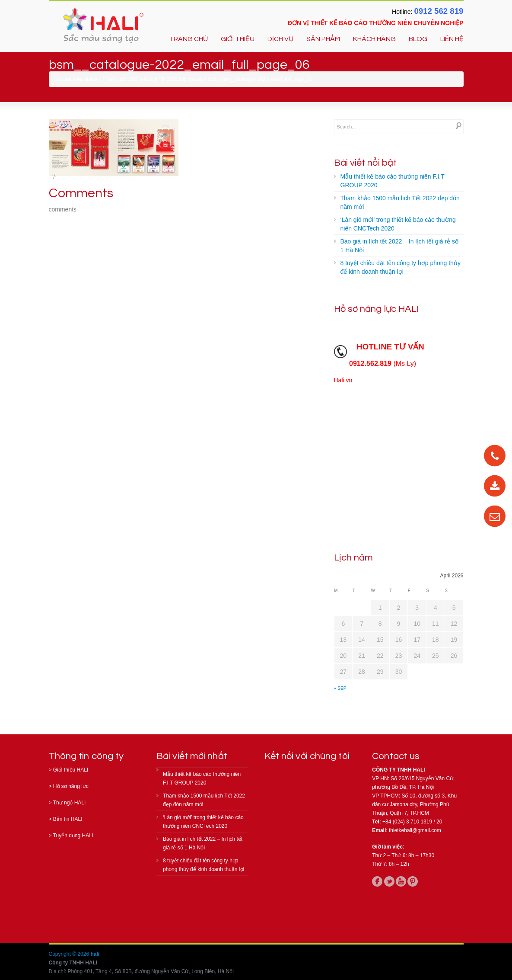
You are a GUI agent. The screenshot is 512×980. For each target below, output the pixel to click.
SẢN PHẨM (323, 39)
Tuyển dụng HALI (73, 836)
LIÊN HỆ (452, 39)
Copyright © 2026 (70, 954)
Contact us (396, 756)
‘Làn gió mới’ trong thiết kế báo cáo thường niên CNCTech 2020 (398, 224)
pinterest (413, 881)
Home (91, 79)
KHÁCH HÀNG (374, 39)
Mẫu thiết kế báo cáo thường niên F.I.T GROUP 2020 (393, 181)
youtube (401, 881)
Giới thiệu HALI (71, 770)
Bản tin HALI (68, 819)
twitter (389, 881)
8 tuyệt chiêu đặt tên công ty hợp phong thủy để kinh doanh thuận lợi (401, 267)
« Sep (340, 688)
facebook (377, 881)
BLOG (418, 39)
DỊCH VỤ (280, 39)
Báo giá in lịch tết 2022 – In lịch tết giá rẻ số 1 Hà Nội (399, 246)
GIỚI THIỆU (238, 39)
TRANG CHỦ (188, 39)
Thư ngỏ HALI (70, 803)
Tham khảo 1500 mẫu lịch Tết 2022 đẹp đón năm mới (159, 79)
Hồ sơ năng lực (71, 786)
